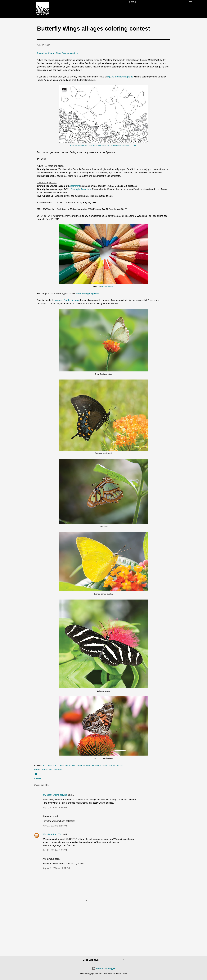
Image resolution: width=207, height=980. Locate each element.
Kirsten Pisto (93, 766)
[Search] (133, 2)
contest (80, 766)
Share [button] (38, 779)
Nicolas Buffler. (108, 286)
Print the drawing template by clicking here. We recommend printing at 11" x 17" (103, 145)
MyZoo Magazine (43, 769)
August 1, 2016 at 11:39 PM (56, 868)
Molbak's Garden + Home (67, 300)
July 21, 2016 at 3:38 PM (55, 850)
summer (57, 769)
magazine (107, 766)
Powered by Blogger (104, 968)
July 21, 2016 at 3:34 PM (55, 826)
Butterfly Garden (65, 766)
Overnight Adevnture (81, 189)
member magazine (120, 77)
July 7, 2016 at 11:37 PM (55, 808)
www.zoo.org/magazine (87, 294)
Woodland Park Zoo (52, 834)
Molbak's (118, 766)
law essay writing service (55, 795)
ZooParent (75, 186)
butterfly (48, 766)
